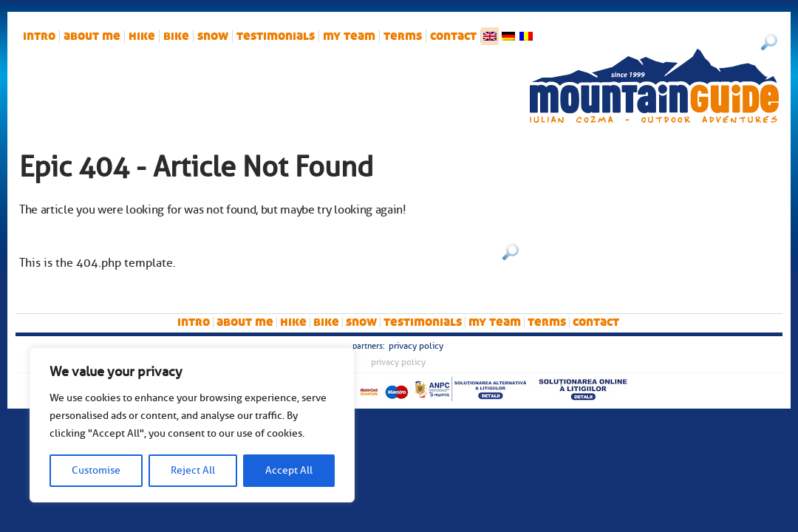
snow (213, 36)
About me (92, 36)
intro (39, 36)
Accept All (289, 470)
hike (142, 36)
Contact (453, 36)
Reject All (193, 470)
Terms (403, 36)
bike (176, 36)
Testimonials (276, 36)
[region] (192, 425)
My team (349, 36)
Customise (96, 470)
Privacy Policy (416, 346)
